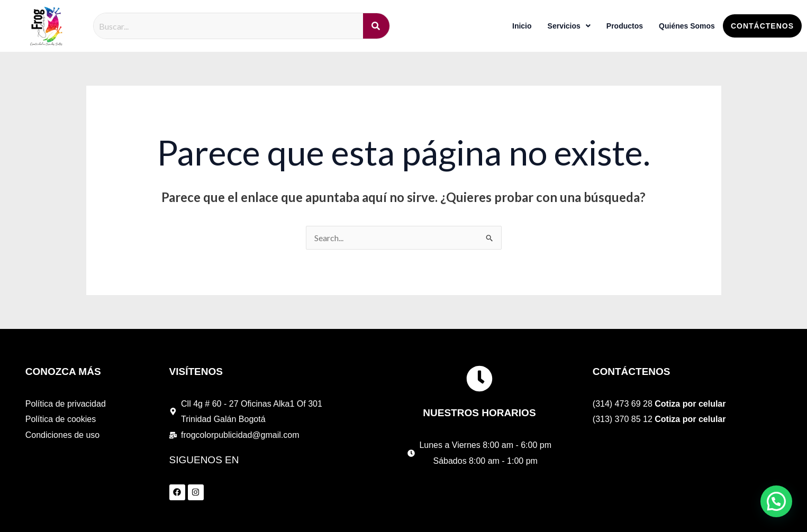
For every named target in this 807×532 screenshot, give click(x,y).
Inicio (522, 26)
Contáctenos (762, 26)
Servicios (569, 26)
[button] (776, 501)
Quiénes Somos (687, 26)
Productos (625, 26)
